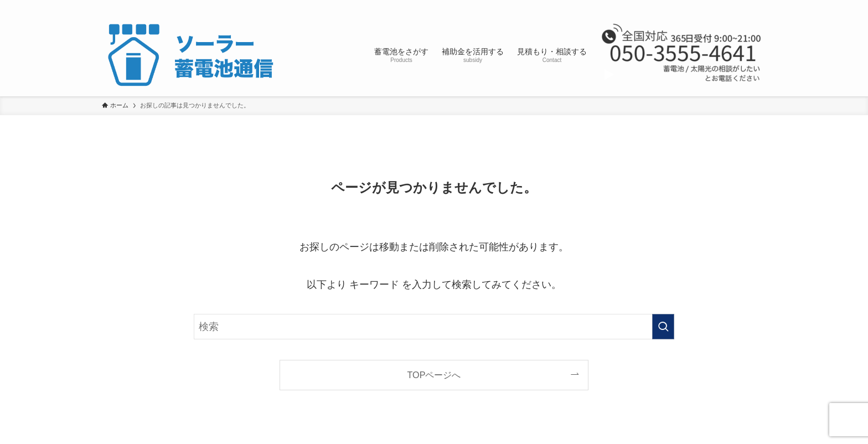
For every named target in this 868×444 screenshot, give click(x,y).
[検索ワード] (434, 327)
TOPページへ (434, 375)
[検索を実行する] (663, 327)
